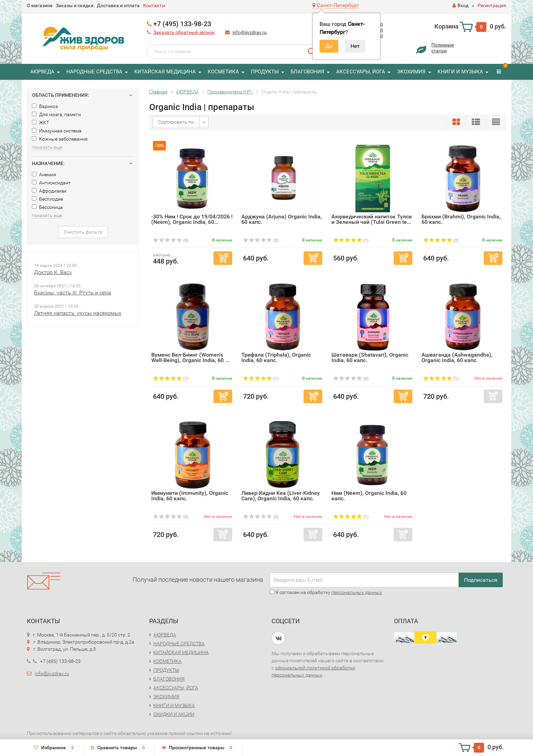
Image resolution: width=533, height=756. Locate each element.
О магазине (40, 5)
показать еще (47, 147)
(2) (441, 240)
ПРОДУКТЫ (265, 72)
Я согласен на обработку (326, 592)
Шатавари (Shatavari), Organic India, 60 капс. (370, 357)
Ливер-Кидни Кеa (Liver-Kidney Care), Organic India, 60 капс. (281, 496)
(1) (351, 240)
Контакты (154, 5)
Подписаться (481, 580)
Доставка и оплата (118, 5)
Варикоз (45, 106)
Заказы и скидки (75, 5)
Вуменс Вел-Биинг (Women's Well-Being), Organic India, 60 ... (190, 357)
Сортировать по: (176, 122)
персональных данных (357, 592)
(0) (171, 240)
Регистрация (492, 5)
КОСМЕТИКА (223, 72)
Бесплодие (47, 199)
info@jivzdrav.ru (250, 32)
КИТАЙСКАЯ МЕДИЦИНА (165, 72)
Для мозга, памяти (56, 114)
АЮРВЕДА (42, 72)
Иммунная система (57, 131)
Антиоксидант (51, 183)
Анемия (44, 175)
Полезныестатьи (443, 48)
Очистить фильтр (83, 232)
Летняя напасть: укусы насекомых (78, 313)
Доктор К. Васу (53, 272)
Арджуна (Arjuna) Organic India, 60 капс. (282, 219)
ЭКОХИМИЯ (411, 72)
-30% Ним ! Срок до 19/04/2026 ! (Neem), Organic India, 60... (192, 219)
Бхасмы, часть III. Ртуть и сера (73, 293)
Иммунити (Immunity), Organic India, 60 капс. (190, 496)
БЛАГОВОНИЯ (307, 72)
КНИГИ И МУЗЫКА (460, 72)
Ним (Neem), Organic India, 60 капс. (369, 496)
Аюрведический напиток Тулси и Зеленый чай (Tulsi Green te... (372, 219)
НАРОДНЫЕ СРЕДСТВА (94, 72)
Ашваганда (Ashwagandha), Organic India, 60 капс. (457, 357)
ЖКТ (40, 123)
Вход (460, 5)
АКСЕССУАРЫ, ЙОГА (361, 72)
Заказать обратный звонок (184, 32)
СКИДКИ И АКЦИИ (174, 714)
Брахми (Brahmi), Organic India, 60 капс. (461, 219)
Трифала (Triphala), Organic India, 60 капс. (276, 357)
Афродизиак (49, 191)
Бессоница (47, 207)
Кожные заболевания (60, 139)
